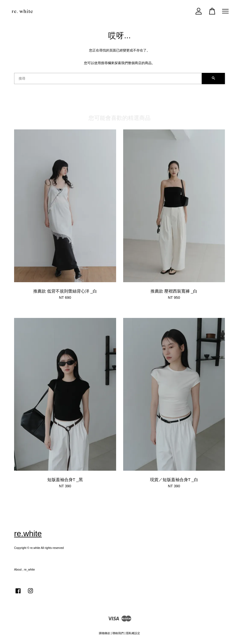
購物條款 (105, 633)
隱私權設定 (133, 633)
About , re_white (25, 570)
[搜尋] (108, 78)
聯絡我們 (118, 633)
